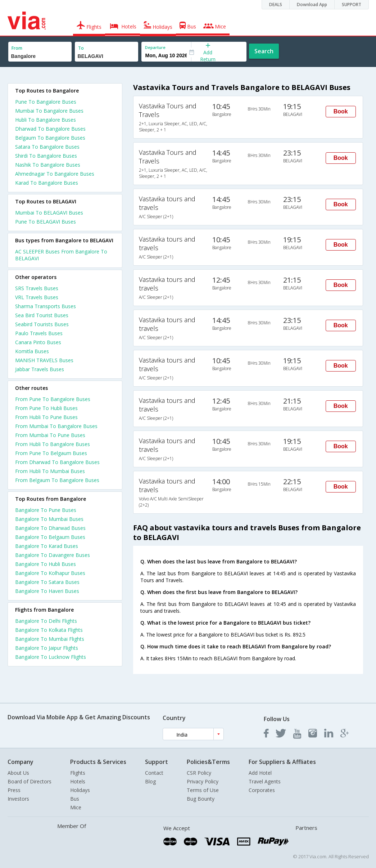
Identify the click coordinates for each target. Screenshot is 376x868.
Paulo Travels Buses (39, 333)
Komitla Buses (32, 351)
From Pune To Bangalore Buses (53, 399)
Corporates (262, 790)
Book (341, 111)
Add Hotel (260, 773)
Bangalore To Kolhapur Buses (50, 573)
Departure (155, 47)
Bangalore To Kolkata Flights (49, 630)
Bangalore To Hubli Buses (46, 564)
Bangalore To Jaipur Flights (47, 648)
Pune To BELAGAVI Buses (46, 222)
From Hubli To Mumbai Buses (50, 471)
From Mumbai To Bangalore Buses (56, 426)
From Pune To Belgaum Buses (51, 453)
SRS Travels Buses (37, 288)
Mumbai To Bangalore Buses (49, 111)
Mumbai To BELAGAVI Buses (49, 213)
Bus (75, 799)
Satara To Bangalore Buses (47, 147)
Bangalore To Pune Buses (46, 510)
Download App (312, 5)
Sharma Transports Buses (46, 306)
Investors (18, 799)
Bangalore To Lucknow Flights (51, 657)
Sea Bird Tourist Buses (42, 315)
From (17, 48)
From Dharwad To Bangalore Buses (57, 462)
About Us (18, 773)
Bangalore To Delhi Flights (46, 621)
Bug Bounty (201, 799)
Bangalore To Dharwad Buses (50, 528)
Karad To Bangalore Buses (47, 183)
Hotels (78, 781)
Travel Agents (265, 781)
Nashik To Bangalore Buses (48, 165)
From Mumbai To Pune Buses (50, 435)
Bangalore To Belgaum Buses (50, 537)
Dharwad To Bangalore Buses (50, 129)
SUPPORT (352, 5)
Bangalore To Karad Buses (47, 546)
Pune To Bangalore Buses (46, 102)
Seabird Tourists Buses (42, 324)
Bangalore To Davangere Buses (53, 555)
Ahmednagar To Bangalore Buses (55, 174)
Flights (78, 773)
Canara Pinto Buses (38, 342)
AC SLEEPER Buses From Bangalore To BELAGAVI (61, 255)
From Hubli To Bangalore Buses (53, 444)
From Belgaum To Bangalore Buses (57, 480)
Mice (76, 807)
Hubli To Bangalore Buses (46, 120)
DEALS (276, 5)
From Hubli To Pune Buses (46, 417)
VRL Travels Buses (37, 297)
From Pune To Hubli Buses (46, 408)
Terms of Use (203, 790)
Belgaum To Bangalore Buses (50, 138)
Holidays (80, 790)
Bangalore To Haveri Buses (47, 591)
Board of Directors (30, 781)
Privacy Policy (203, 781)
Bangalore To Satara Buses (47, 582)
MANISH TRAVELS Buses (44, 360)
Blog (150, 781)
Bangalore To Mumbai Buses (49, 519)
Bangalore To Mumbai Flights (50, 639)
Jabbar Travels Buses (40, 369)
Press (14, 790)
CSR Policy (199, 773)
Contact (154, 773)
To (81, 48)
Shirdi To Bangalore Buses (46, 156)
